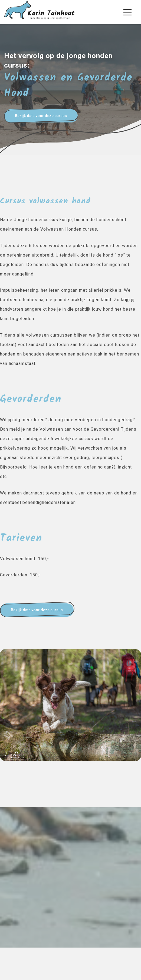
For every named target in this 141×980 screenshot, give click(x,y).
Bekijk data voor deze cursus (41, 116)
